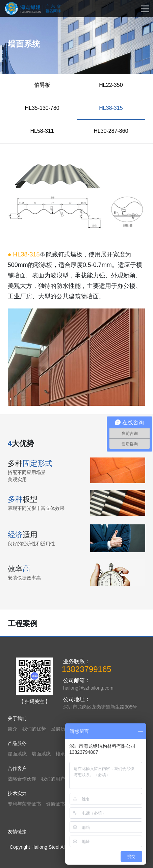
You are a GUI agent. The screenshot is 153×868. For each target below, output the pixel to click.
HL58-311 (42, 131)
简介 (12, 729)
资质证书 (55, 804)
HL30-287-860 (111, 131)
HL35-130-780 (42, 108)
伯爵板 (42, 85)
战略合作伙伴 (22, 779)
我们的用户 (53, 779)
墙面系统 (41, 754)
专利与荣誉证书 (24, 804)
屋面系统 (17, 754)
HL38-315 (111, 108)
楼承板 (63, 754)
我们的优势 (34, 729)
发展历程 (60, 729)
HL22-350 (111, 85)
